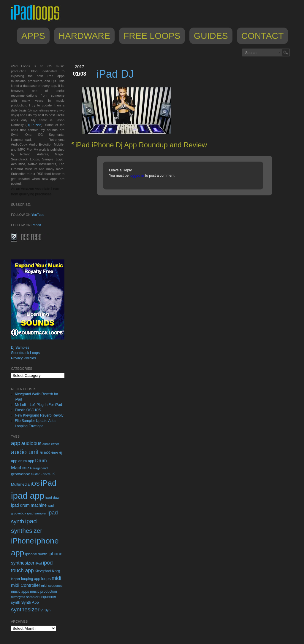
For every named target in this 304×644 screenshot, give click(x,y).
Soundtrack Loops (25, 353)
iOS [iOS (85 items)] (35, 484)
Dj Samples (20, 347)
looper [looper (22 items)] (16, 579)
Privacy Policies (23, 358)
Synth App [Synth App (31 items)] (30, 602)
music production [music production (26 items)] (43, 592)
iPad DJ (115, 74)
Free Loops (152, 36)
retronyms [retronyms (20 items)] (18, 597)
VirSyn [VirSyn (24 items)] (45, 610)
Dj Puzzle (34, 125)
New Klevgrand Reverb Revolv (39, 415)
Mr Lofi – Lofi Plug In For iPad (38, 405)
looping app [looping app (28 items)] (31, 579)
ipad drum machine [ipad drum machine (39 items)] (29, 505)
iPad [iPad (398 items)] (49, 483)
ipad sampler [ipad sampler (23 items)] (37, 513)
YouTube (38, 215)
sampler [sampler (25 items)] (32, 597)
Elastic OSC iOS (28, 410)
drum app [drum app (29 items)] (26, 461)
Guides (211, 36)
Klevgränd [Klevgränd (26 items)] (43, 571)
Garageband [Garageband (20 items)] (39, 468)
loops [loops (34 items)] (46, 579)
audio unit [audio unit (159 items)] (25, 452)
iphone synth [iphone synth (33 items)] (36, 554)
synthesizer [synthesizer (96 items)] (25, 609)
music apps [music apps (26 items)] (20, 592)
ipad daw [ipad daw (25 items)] (52, 497)
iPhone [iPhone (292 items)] (22, 541)
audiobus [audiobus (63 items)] (31, 443)
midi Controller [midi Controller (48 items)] (26, 585)
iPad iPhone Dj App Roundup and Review (141, 145)
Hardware (84, 36)
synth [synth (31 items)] (16, 602)
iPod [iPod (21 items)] (39, 563)
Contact (263, 36)
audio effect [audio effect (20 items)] (51, 444)
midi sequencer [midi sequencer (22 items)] (53, 586)
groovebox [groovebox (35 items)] (20, 474)
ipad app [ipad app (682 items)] (28, 496)
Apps (33, 36)
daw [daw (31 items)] (54, 453)
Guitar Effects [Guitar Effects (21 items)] (41, 474)
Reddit (36, 225)
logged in (137, 176)
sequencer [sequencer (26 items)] (48, 597)
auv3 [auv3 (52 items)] (45, 453)
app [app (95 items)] (16, 443)
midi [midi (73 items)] (56, 578)
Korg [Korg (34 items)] (56, 571)
